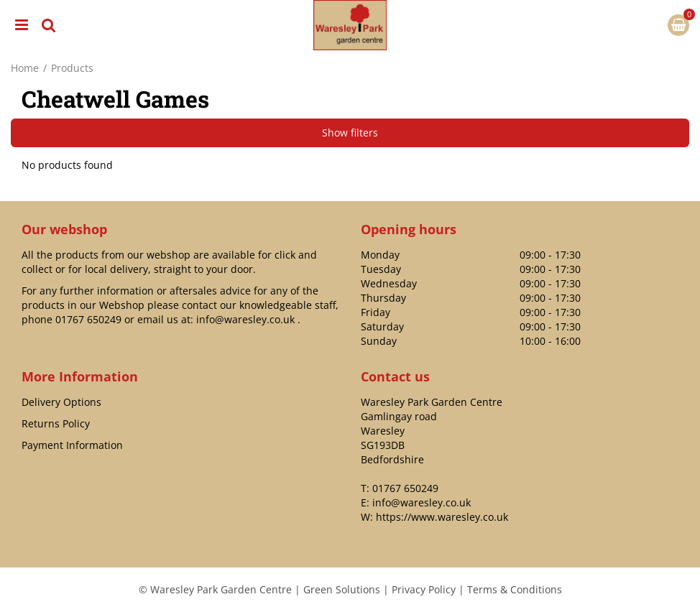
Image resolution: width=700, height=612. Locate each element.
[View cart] (678, 25)
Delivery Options (61, 402)
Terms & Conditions (515, 589)
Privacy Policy (424, 589)
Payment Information (72, 445)
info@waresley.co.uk (245, 319)
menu (22, 25)
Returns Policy (56, 423)
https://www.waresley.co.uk (442, 517)
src (49, 25)
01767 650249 (88, 319)
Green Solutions (342, 589)
